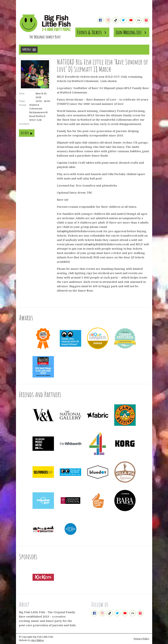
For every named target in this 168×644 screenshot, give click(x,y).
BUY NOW (27, 133)
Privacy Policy (141, 639)
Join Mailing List (131, 32)
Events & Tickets (92, 32)
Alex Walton (37, 640)
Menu (29, 49)
